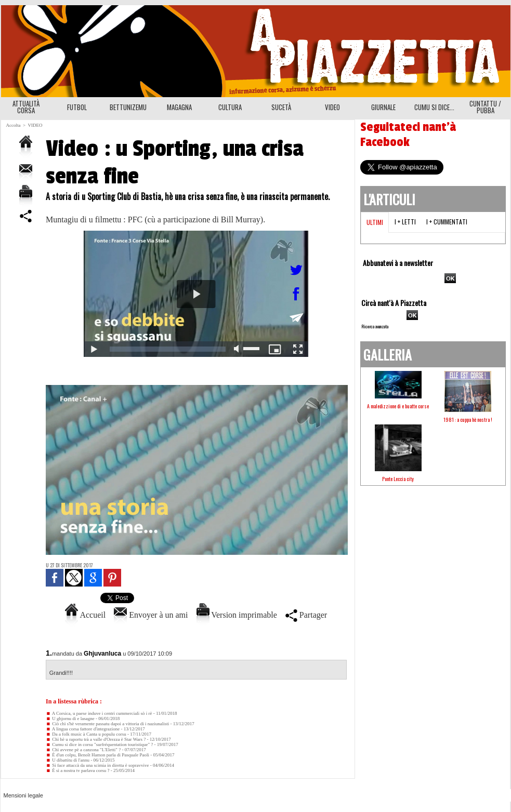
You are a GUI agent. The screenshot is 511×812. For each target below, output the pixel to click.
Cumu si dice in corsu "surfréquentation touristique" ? (99, 744)
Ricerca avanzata (375, 326)
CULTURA (230, 107)
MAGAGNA (179, 107)
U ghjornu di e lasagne (70, 718)
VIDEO (332, 107)
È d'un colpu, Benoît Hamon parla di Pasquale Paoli (97, 755)
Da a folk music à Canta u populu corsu (86, 734)
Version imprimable (237, 615)
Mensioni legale (23, 795)
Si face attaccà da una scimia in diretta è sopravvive (97, 765)
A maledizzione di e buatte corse (398, 406)
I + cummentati (447, 222)
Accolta (14, 125)
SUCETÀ (281, 107)
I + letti (405, 222)
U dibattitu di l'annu (68, 760)
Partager (306, 615)
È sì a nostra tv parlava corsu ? (77, 770)
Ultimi (375, 222)
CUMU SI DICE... (434, 107)
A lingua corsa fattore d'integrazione (83, 729)
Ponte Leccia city (398, 479)
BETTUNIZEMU (128, 107)
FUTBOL (77, 107)
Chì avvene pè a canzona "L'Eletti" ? (83, 750)
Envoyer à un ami (151, 615)
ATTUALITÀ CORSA (26, 107)
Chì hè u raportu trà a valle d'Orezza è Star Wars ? (96, 739)
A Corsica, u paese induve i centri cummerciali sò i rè (99, 713)
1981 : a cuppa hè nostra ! (468, 420)
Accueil (85, 615)
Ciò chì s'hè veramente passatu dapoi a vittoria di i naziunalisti (107, 724)
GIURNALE (383, 107)
